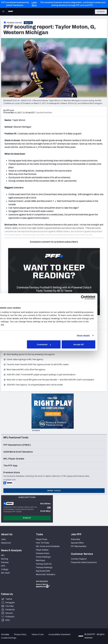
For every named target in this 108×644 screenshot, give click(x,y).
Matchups (41, 560)
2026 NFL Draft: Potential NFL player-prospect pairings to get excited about (39, 375)
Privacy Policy (20, 635)
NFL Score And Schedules (48, 546)
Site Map (5, 635)
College (5, 569)
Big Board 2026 (43, 571)
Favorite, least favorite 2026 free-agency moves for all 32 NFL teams (36, 365)
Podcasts (10, 617)
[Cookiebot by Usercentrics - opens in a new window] (92, 298)
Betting (5, 559)
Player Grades (42, 550)
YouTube (10, 606)
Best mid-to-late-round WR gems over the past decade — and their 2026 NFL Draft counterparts (49, 380)
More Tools (54, 491)
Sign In (101, 12)
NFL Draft (5, 573)
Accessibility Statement (60, 635)
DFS (3, 566)
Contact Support (79, 559)
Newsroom (6, 543)
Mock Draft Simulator (46, 574)
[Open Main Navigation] (3, 12)
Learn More (34, 4)
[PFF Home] (11, 12)
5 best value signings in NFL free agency (23, 359)
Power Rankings (43, 557)
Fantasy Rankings (44, 567)
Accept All (88, 344)
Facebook (10, 610)
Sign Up (28, 23)
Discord (9, 613)
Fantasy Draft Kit (44, 564)
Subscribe (75, 539)
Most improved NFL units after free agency (24, 370)
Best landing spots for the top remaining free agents (29, 354)
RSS (8, 620)
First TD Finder (43, 543)
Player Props (42, 539)
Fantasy (5, 562)
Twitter (9, 599)
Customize (54, 344)
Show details (93, 335)
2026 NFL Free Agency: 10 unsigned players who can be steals (33, 385)
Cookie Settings (9, 638)
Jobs (3, 539)
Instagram (10, 603)
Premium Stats (43, 553)
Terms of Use (37, 635)
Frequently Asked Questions (84, 562)
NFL (3, 555)
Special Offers (77, 543)
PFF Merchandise (79, 546)
